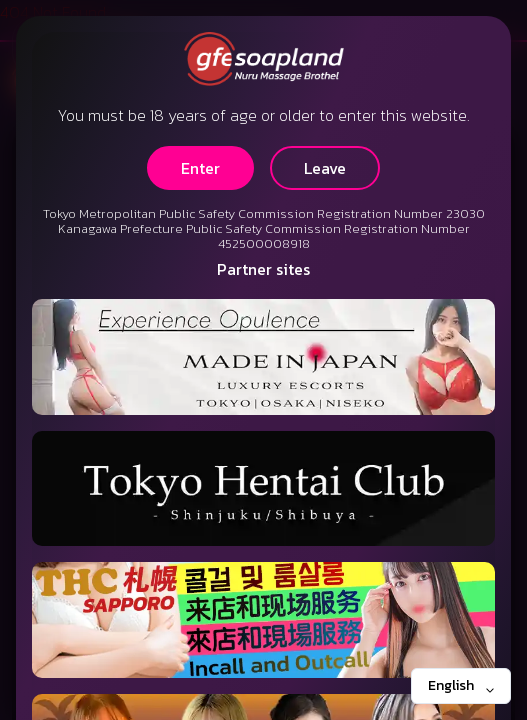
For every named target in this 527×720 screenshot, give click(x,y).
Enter (200, 168)
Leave (325, 168)
